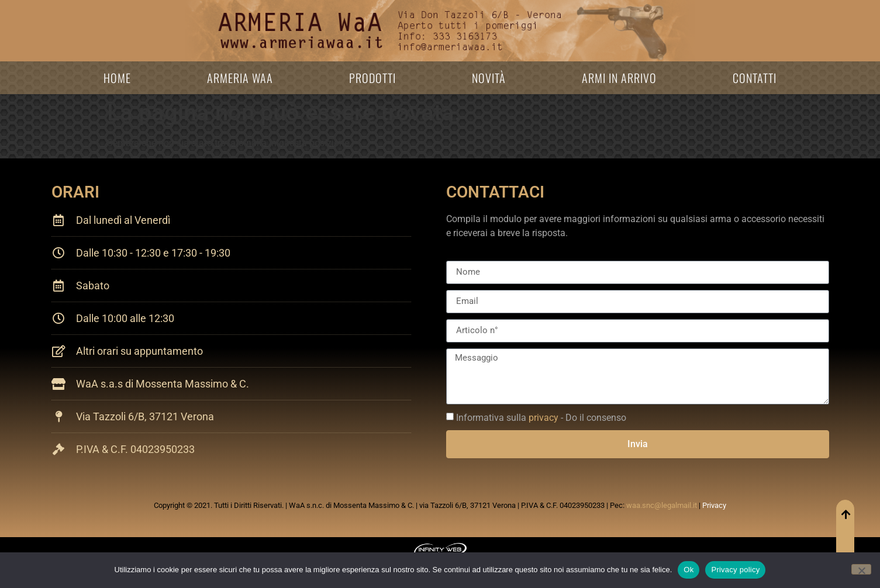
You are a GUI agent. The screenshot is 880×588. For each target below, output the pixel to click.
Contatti (755, 78)
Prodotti (372, 78)
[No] (861, 569)
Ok (689, 570)
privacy (543, 418)
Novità (489, 78)
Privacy (714, 505)
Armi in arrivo (619, 78)
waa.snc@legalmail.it (662, 505)
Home (117, 78)
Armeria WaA (240, 78)
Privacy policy (735, 570)
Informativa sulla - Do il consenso (541, 418)
